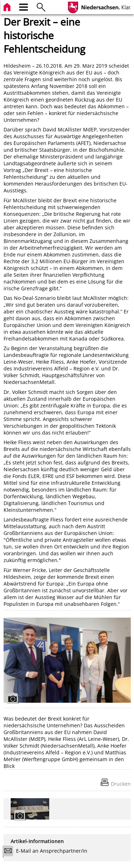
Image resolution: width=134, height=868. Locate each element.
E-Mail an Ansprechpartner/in (47, 852)
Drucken (121, 784)
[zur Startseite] (8, 6)
